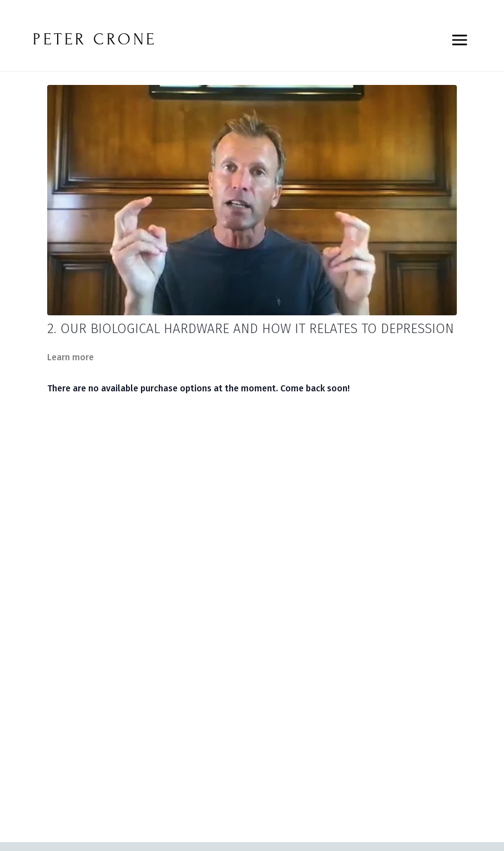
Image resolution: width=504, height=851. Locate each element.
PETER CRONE (95, 39)
